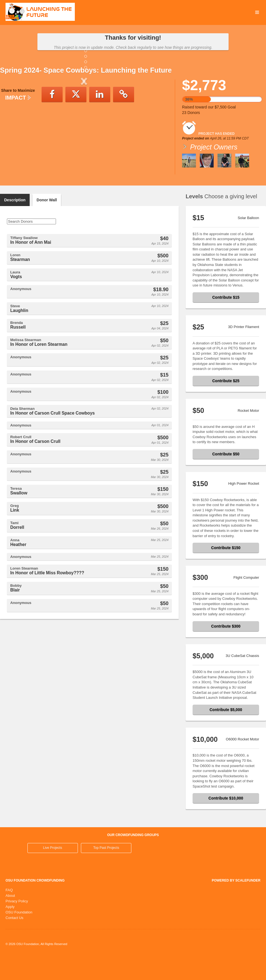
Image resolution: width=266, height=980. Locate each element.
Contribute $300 (226, 649)
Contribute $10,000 (226, 821)
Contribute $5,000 (226, 732)
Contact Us (14, 940)
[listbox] (84, 127)
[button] (13, 127)
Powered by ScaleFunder (236, 903)
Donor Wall (47, 223)
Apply (10, 929)
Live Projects (53, 870)
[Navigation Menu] (257, 13)
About (10, 918)
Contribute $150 (226, 570)
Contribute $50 (226, 477)
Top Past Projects (106, 870)
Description (15, 223)
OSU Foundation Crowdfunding (35, 903)
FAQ (9, 913)
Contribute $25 (226, 403)
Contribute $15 (226, 320)
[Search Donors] (31, 244)
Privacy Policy (17, 924)
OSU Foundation (19, 935)
